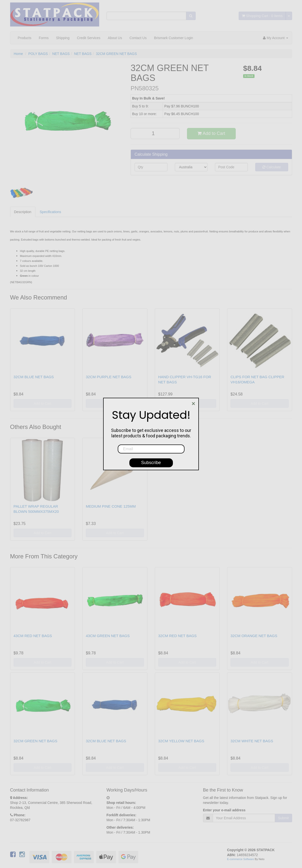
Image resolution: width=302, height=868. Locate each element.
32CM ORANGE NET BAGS (254, 636)
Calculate (272, 167)
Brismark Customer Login (174, 38)
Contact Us (138, 38)
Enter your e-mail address (224, 810)
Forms (44, 38)
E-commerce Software (241, 859)
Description (23, 212)
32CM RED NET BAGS (178, 636)
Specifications (50, 212)
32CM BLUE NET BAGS (34, 377)
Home (18, 54)
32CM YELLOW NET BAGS (181, 741)
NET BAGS (61, 54)
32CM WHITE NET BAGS (252, 741)
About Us (115, 38)
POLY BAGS (38, 54)
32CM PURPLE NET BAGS (109, 377)
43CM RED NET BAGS (33, 636)
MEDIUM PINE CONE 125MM (111, 506)
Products (25, 38)
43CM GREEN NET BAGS (108, 636)
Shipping (63, 38)
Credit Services (89, 38)
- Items (262, 16)
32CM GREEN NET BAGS (116, 54)
